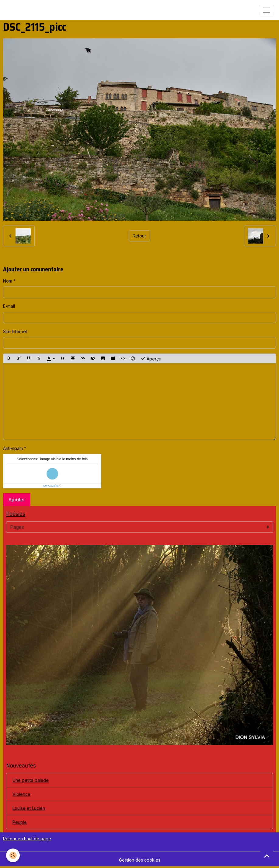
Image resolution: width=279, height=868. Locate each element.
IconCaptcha (51, 486)
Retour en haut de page (27, 839)
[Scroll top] (267, 856)
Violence (21, 794)
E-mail (9, 306)
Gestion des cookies (140, 860)
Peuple (20, 822)
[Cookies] (13, 855)
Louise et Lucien (29, 808)
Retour (139, 236)
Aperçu (151, 358)
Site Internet (15, 331)
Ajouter (17, 500)
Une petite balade (31, 780)
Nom (8, 281)
